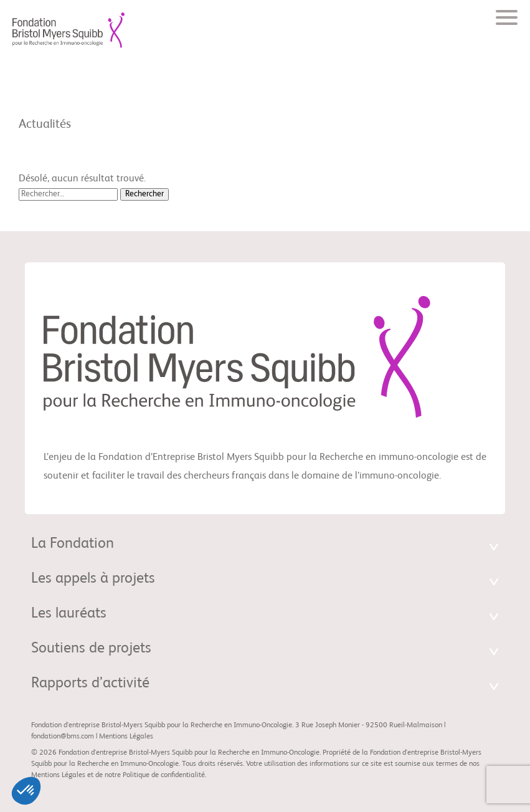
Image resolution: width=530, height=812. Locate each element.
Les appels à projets (93, 579)
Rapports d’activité (90, 684)
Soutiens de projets (91, 649)
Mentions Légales (126, 737)
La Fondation (73, 544)
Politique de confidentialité (164, 775)
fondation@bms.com (63, 737)
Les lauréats (69, 614)
